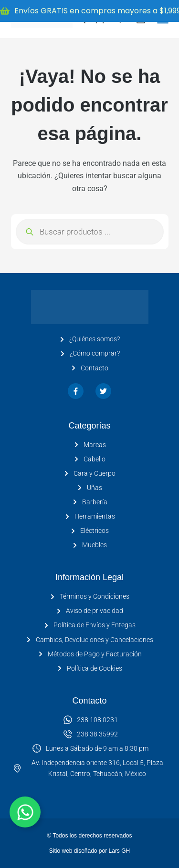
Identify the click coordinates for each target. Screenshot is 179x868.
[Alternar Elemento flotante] (25, 812)
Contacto (89, 701)
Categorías (89, 426)
